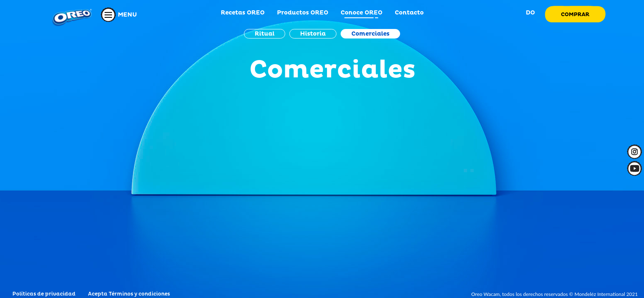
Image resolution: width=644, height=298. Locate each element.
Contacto (409, 13)
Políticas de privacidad (44, 294)
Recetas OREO (243, 13)
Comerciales (370, 34)
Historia (313, 34)
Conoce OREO (361, 13)
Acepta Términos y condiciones (129, 294)
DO (530, 13)
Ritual (265, 34)
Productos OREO (303, 13)
